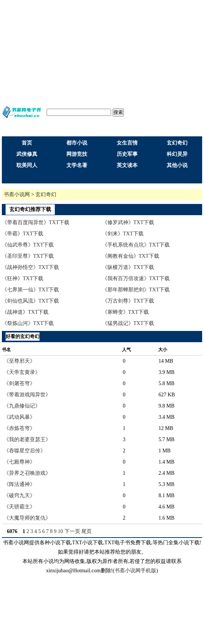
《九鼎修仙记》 (22, 406)
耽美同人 (27, 165)
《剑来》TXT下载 (123, 234)
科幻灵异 (177, 154)
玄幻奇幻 (177, 143)
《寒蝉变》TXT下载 (125, 312)
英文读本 (127, 165)
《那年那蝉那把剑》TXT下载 (136, 290)
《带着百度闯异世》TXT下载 (36, 222)
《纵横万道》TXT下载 (128, 267)
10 (60, 531)
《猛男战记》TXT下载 (128, 323)
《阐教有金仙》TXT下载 (131, 256)
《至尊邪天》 (19, 361)
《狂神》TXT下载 (23, 278)
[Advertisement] (102, 52)
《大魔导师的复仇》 (27, 518)
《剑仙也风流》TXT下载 (30, 301)
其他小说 (177, 165)
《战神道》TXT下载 (25, 312)
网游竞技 (77, 154)
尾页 (87, 531)
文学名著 (77, 165)
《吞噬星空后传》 (25, 451)
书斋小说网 (17, 194)
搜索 (118, 112)
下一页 (72, 531)
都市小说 (77, 143)
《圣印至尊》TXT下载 (28, 256)
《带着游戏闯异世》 (27, 395)
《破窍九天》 (19, 496)
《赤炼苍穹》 (19, 428)
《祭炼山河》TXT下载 (28, 323)
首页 (27, 143)
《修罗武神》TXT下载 (128, 222)
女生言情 (127, 143)
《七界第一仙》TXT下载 (30, 290)
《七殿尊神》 (19, 462)
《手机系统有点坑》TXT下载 (136, 245)
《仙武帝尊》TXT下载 (28, 245)
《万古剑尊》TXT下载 (128, 301)
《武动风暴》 (19, 417)
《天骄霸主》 (19, 507)
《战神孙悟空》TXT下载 (30, 267)
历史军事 (127, 154)
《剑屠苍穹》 (19, 383)
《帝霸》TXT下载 (23, 234)
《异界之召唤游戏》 (27, 473)
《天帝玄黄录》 (22, 372)
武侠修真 (27, 154)
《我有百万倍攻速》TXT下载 (136, 278)
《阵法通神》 (19, 484)
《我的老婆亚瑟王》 (27, 439)
